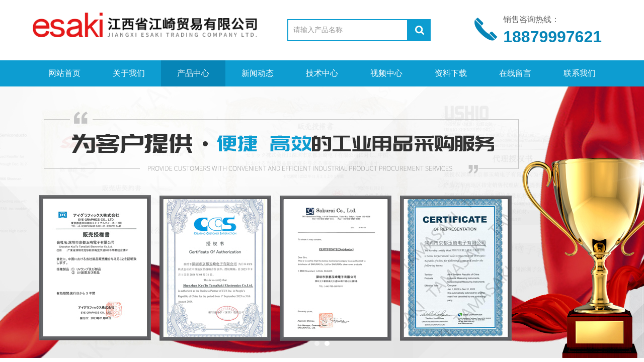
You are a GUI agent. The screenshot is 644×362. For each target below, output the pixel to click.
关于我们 (129, 73)
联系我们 (580, 73)
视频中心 (386, 73)
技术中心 (322, 73)
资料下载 (451, 73)
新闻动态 (258, 73)
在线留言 (515, 73)
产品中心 (193, 73)
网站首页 (64, 73)
